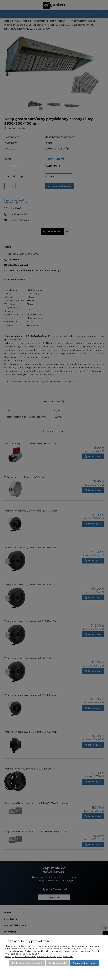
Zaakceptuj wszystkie (84, 963)
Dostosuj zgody (57, 963)
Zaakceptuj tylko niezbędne (27, 963)
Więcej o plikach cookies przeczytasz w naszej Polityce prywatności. (39, 957)
